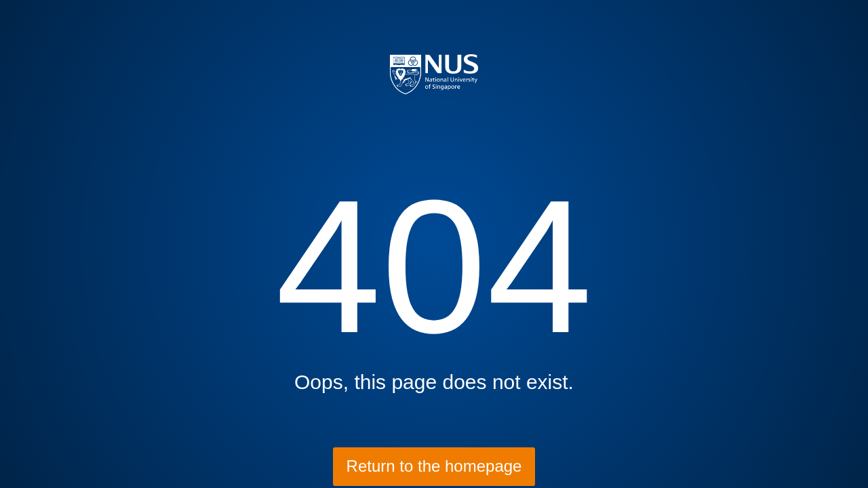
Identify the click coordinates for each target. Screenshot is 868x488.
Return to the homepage (434, 466)
